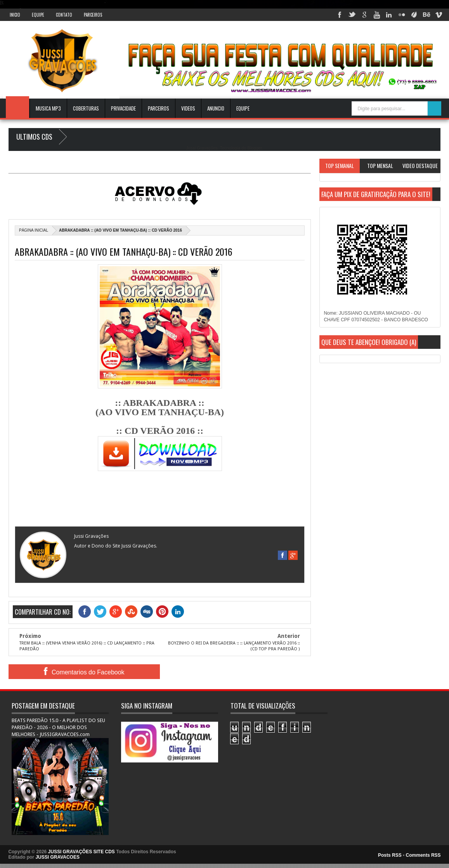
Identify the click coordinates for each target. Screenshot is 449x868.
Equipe (38, 15)
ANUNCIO (216, 108)
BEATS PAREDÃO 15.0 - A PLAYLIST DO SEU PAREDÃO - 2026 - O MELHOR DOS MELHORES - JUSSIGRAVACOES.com (58, 727)
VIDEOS (188, 108)
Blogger (254, 148)
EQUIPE (243, 108)
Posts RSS (390, 855)
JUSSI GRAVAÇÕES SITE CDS (81, 852)
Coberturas (86, 108)
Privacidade (123, 108)
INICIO (15, 15)
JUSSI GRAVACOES (57, 857)
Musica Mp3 (48, 108)
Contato (64, 15)
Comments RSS (423, 855)
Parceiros (93, 15)
